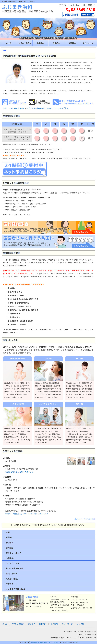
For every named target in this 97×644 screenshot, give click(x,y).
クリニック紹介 (25, 43)
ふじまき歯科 (17, 7)
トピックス (31, 108)
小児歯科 (10, 558)
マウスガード (11, 584)
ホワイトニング (12, 563)
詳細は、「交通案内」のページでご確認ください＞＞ (27, 514)
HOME (4, 50)
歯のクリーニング (13, 553)
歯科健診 (10, 548)
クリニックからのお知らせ (14, 108)
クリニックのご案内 (60, 108)
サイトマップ (88, 43)
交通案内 (72, 43)
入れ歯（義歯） (12, 579)
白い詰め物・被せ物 (14, 569)
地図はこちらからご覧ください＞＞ (19, 472)
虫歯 (8, 532)
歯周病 (9, 538)
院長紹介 (56, 43)
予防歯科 (10, 543)
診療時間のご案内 (44, 108)
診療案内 (40, 43)
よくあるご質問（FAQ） (16, 589)
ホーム (9, 43)
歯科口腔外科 (11, 574)
